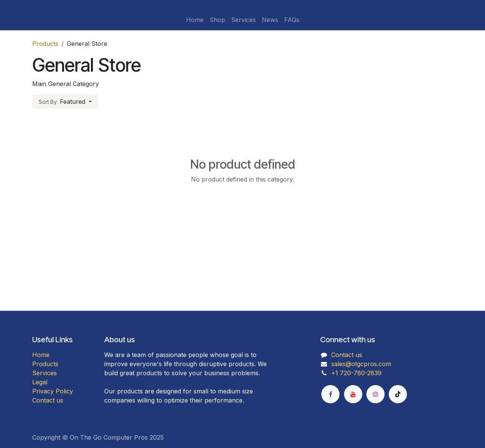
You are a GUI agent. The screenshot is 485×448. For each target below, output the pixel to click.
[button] (65, 102)
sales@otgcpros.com (361, 364)
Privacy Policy (53, 391)
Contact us (48, 400)
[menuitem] (195, 20)
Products (45, 44)
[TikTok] (398, 394)
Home (41, 355)
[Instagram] (375, 394)
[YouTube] (353, 394)
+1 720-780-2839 (356, 373)
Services (45, 373)
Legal (40, 382)
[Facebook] (330, 394)
